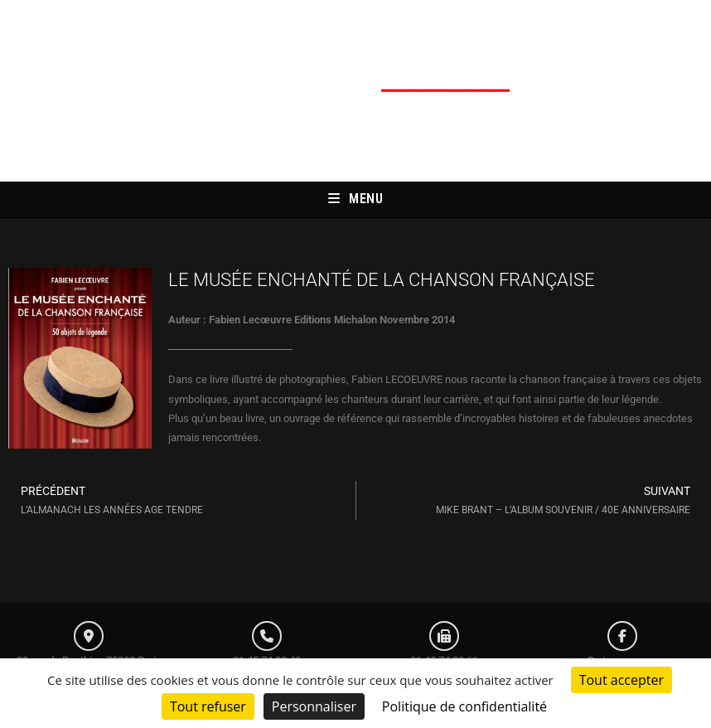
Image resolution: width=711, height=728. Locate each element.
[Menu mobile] (356, 199)
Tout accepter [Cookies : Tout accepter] (622, 680)
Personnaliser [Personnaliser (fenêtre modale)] (314, 706)
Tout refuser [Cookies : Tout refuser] (208, 706)
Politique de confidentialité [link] (464, 706)
